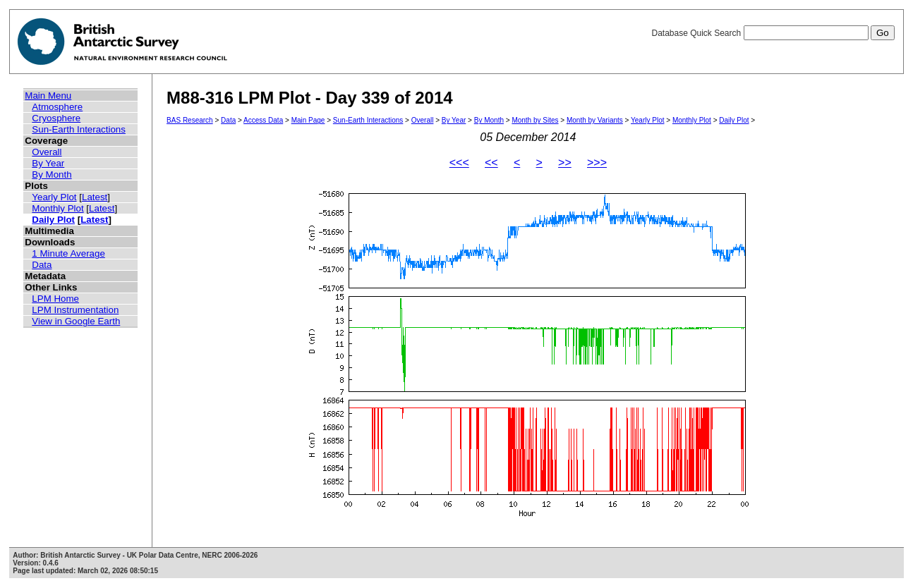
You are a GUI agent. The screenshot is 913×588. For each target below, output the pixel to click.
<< (491, 163)
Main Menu (48, 96)
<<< (459, 163)
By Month (52, 174)
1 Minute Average (68, 253)
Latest (95, 197)
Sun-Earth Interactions (79, 129)
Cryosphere (56, 118)
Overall (47, 152)
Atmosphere (57, 107)
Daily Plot (53, 220)
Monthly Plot (58, 208)
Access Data (263, 120)
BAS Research (190, 120)
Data (42, 265)
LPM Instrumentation (75, 310)
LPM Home (55, 299)
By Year (48, 163)
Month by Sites (535, 120)
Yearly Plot (54, 197)
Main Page (308, 120)
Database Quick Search (773, 33)
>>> (597, 163)
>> (565, 163)
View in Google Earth (76, 321)
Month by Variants (595, 120)
